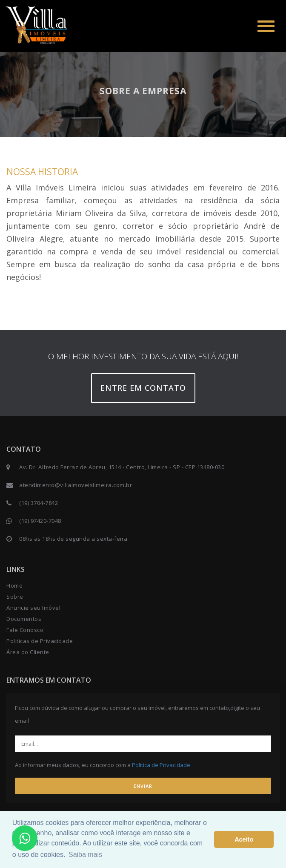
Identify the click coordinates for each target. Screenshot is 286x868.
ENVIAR (143, 786)
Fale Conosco (25, 630)
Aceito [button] (244, 839)
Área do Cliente (28, 652)
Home (14, 585)
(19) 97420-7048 (40, 521)
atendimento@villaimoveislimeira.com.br (76, 485)
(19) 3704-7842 (39, 503)
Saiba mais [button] (85, 855)
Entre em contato (143, 388)
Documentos (24, 619)
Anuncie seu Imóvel (33, 608)
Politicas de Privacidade (40, 641)
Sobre (15, 597)
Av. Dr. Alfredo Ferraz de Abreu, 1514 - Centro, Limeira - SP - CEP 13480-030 (122, 467)
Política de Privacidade (161, 765)
